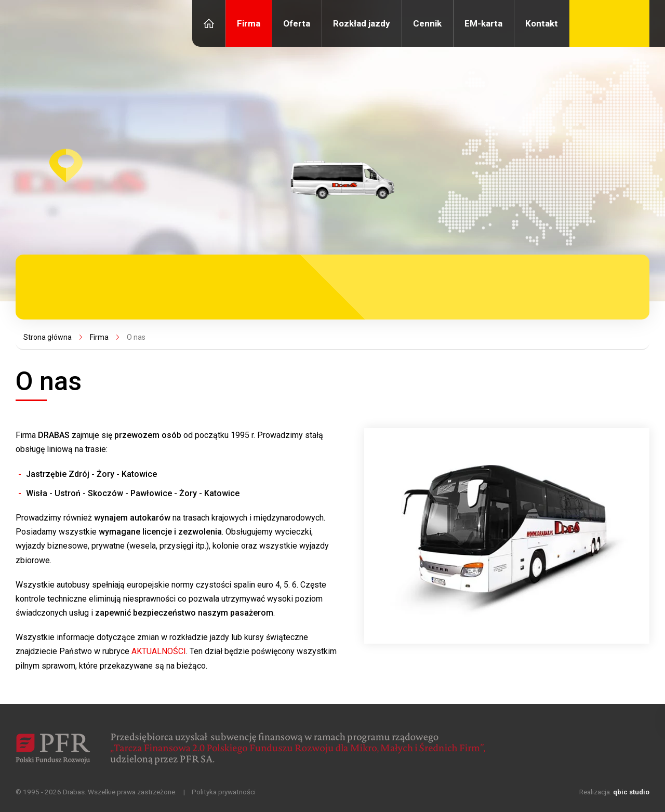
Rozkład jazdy (362, 23)
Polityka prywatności (224, 792)
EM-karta (483, 23)
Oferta (297, 23)
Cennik (427, 23)
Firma (249, 23)
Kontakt (542, 23)
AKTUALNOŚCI (159, 651)
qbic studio (631, 792)
